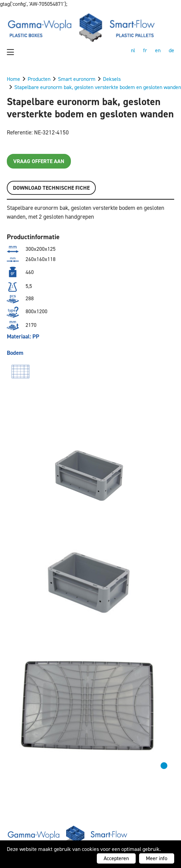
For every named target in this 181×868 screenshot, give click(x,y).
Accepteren (116, 858)
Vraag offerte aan (39, 161)
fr (145, 50)
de (171, 50)
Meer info (157, 858)
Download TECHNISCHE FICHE (51, 188)
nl (133, 50)
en (158, 50)
